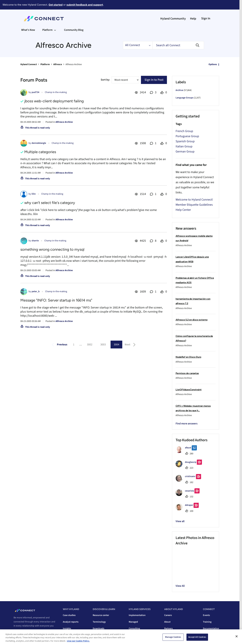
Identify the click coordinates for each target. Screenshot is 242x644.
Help (193, 19)
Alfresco (58, 64)
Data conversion (137, 635)
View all (180, 521)
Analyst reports (71, 622)
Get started (56, 5)
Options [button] (213, 64)
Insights (67, 629)
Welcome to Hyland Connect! (194, 200)
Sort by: (105, 80)
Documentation (211, 629)
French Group (184, 131)
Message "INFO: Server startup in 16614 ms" (56, 300)
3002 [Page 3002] (90, 345)
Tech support (210, 635)
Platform (45, 64)
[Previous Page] (59, 345)
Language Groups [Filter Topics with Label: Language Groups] (185, 98)
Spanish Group (185, 141)
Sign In (206, 18)
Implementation (137, 615)
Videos (96, 635)
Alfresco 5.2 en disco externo (192, 320)
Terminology (99, 622)
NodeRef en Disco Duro (188, 357)
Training (207, 622)
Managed (133, 622)
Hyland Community (173, 19)
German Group (185, 152)
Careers (168, 615)
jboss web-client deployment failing (54, 101)
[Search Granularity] (138, 45)
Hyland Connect (29, 64)
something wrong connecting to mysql (52, 249)
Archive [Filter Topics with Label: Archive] (179, 90)
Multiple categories (40, 152)
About (167, 622)
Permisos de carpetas (187, 373)
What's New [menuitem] (28, 30)
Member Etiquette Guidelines (194, 205)
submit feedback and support (85, 5)
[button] (182, 552)
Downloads (98, 629)
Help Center (183, 210)
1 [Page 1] (74, 345)
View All (180, 586)
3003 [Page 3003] (103, 345)
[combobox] (178, 45)
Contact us (21, 638)
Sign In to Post (154, 80)
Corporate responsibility (177, 635)
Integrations (69, 635)
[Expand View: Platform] (55, 30)
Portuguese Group (187, 136)
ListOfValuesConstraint (189, 390)
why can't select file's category (50, 203)
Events (206, 615)
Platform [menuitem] (47, 30)
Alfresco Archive (64, 122)
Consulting (134, 629)
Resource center (101, 615)
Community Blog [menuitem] (74, 30)
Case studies (69, 615)
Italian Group (184, 146)
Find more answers (187, 424)
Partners (168, 629)
